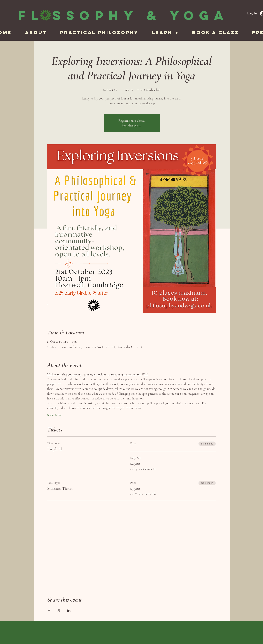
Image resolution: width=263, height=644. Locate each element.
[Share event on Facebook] (49, 610)
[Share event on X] (59, 610)
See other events (132, 125)
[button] (169, 33)
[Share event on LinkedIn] (69, 610)
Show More (54, 415)
